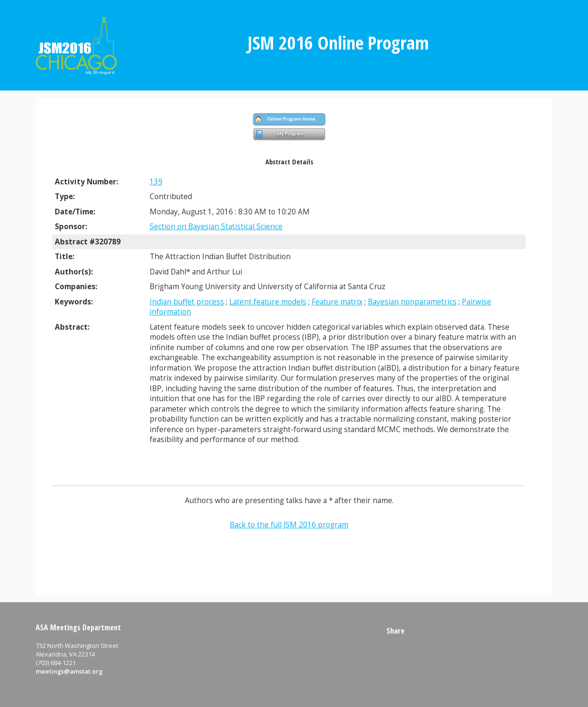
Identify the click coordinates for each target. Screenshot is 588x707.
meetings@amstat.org (69, 671)
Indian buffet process (187, 302)
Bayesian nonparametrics (412, 302)
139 (156, 182)
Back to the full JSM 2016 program (289, 525)
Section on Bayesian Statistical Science (216, 227)
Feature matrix (337, 302)
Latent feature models (268, 302)
